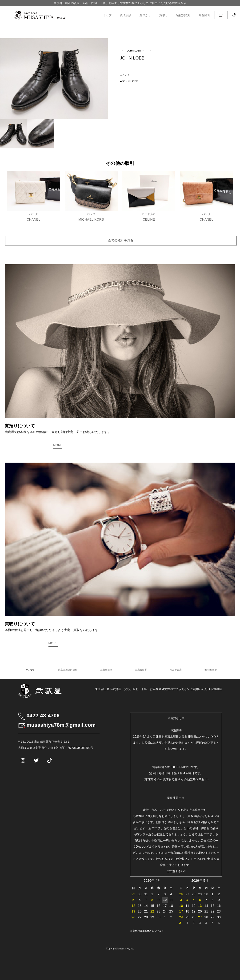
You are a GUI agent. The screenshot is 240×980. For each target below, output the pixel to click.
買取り (164, 15)
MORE (58, 445)
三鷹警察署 (141, 670)
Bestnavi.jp (211, 670)
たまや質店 (176, 670)
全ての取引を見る (121, 240)
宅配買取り (183, 15)
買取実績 (126, 15)
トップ (107, 15)
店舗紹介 (205, 15)
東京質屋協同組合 (68, 670)
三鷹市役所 (106, 670)
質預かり (145, 15)
